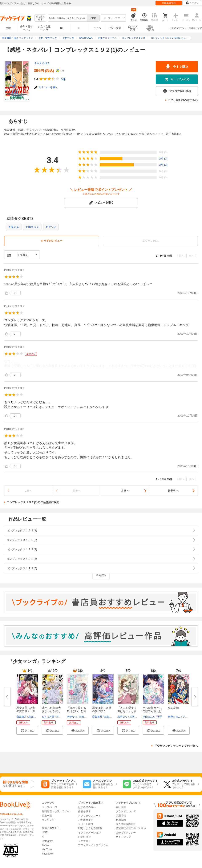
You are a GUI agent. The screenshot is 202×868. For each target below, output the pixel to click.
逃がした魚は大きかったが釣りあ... (51, 711)
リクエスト (84, 841)
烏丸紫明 (33, 717)
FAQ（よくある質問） (91, 828)
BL (62, 28)
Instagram (47, 841)
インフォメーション (89, 833)
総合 (9, 28)
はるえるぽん (42, 63)
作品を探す (84, 811)
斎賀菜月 (21, 717)
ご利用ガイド (195, 28)
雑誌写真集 (150, 28)
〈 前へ (180, 256)
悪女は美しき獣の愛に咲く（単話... (26, 711)
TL (79, 28)
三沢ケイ (84, 717)
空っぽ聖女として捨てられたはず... (152, 711)
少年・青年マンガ (27, 28)
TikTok (45, 845)
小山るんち (149, 717)
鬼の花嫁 (173, 708)
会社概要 (121, 807)
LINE (45, 832)
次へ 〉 (193, 256)
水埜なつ (72, 717)
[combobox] (67, 18)
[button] (27, 731)
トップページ (49, 807)
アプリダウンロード (89, 816)
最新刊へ (173, 491)
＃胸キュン (32, 227)
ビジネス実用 (133, 28)
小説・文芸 (115, 28)
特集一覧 (47, 816)
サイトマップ (123, 837)
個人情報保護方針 (126, 824)
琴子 (160, 717)
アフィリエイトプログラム (93, 845)
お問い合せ (84, 837)
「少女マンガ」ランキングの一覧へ (176, 746)
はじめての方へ (178, 28)
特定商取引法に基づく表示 (131, 828)
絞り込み (40, 18)
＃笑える (14, 227)
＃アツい (51, 227)
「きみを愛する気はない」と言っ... (76, 711)
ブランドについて (126, 811)
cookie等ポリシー (126, 833)
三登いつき (62, 717)
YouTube (47, 849)
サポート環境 (86, 824)
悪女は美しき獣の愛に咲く (102, 709)
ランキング (48, 820)
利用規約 (121, 820)
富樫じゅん (174, 717)
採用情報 (121, 816)
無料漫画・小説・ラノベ (56, 811)
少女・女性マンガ (44, 28)
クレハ (186, 717)
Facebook (47, 854)
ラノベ (97, 28)
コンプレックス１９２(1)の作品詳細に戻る (33, 502)
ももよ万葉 (48, 717)
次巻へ (125, 491)
